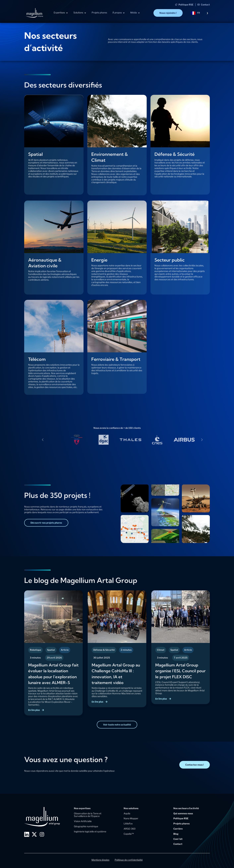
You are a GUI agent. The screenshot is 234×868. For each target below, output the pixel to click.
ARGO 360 (130, 829)
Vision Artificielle (83, 821)
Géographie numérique (86, 826)
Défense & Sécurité (104, 650)
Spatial (51, 650)
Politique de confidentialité (129, 860)
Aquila (127, 813)
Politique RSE (186, 5)
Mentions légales (100, 860)
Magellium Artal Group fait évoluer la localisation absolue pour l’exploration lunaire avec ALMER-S (52, 676)
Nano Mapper (131, 819)
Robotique (35, 650)
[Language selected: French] (200, 13)
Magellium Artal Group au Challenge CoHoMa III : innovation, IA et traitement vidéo (116, 673)
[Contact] (199, 5)
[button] (43, 440)
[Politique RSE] (176, 5)
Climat (161, 650)
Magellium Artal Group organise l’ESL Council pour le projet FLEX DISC (179, 673)
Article (65, 650)
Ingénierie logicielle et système (90, 831)
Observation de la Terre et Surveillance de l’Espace (88, 815)
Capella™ (129, 834)
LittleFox (128, 823)
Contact (205, 5)
